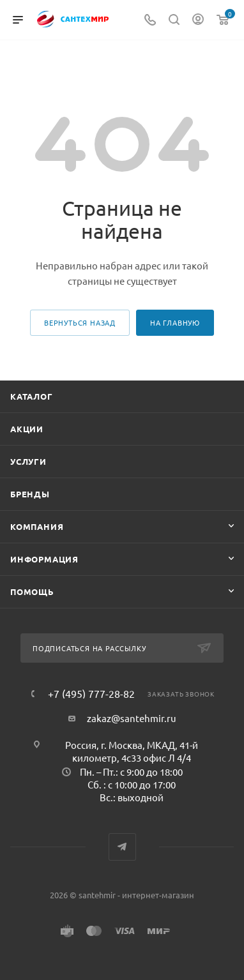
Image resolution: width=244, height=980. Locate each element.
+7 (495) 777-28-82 (91, 693)
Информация (44, 559)
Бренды (30, 494)
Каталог (32, 396)
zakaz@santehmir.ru (132, 718)
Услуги (28, 461)
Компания (37, 526)
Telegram (122, 847)
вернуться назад (80, 322)
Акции (27, 429)
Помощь (32, 592)
